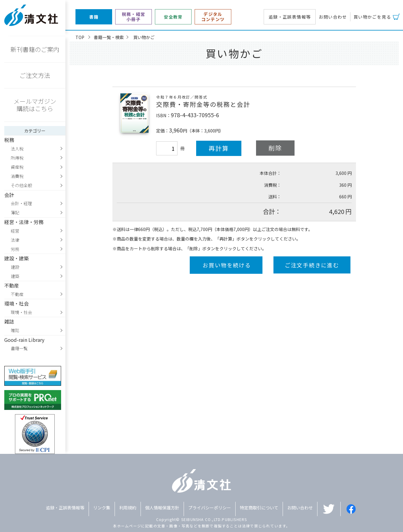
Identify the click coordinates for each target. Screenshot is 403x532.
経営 (15, 231)
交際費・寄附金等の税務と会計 (203, 104)
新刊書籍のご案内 (35, 49)
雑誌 (15, 330)
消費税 (17, 176)
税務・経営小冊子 (134, 17)
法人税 (17, 149)
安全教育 (173, 17)
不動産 (17, 294)
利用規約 (128, 508)
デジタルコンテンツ (213, 17)
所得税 (17, 158)
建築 (15, 276)
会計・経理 (21, 203)
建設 (15, 267)
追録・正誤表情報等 (290, 17)
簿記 (15, 212)
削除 (275, 148)
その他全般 (21, 185)
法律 (15, 240)
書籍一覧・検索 (109, 37)
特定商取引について (259, 508)
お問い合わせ (333, 17)
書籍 (94, 17)
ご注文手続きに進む (312, 265)
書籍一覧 (19, 348)
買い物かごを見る (372, 17)
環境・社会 (21, 312)
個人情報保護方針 (162, 508)
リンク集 (102, 508)
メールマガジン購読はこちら (35, 105)
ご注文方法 (35, 75)
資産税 (17, 167)
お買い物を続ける (227, 265)
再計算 (219, 148)
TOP (80, 37)
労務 (15, 249)
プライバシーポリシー (210, 508)
